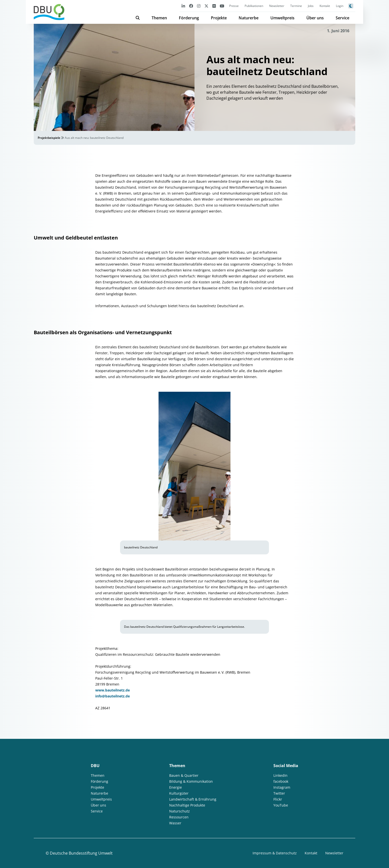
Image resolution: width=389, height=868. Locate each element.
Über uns (315, 18)
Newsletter (277, 6)
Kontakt (325, 6)
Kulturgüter (179, 793)
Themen (159, 18)
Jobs (311, 6)
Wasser (175, 823)
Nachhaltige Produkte (187, 805)
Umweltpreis (282, 18)
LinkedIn (280, 775)
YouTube (281, 805)
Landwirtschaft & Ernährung (193, 799)
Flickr (278, 799)
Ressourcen (179, 817)
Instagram (282, 787)
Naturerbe (249, 18)
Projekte (219, 18)
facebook (281, 781)
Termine (296, 6)
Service (342, 18)
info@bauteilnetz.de (113, 696)
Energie (176, 787)
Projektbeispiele (49, 138)
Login (340, 6)
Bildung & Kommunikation (191, 781)
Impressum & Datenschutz (275, 853)
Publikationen (254, 6)
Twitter (279, 793)
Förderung (189, 18)
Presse (234, 6)
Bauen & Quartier (184, 775)
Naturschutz (179, 811)
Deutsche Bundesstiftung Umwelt (81, 853)
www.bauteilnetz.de (113, 690)
